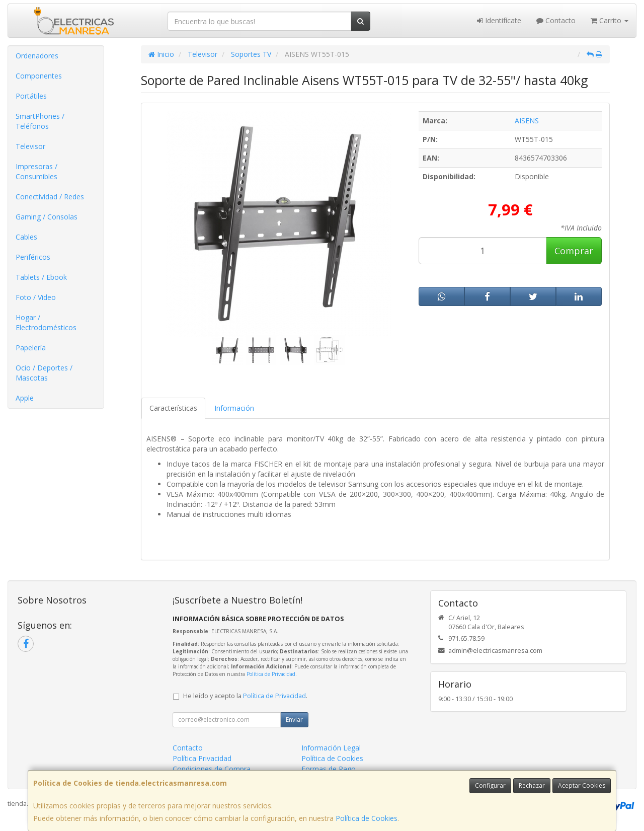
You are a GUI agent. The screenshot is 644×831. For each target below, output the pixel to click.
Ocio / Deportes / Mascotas (44, 373)
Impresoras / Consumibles (36, 171)
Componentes (39, 76)
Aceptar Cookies (582, 785)
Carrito (610, 20)
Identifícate (499, 20)
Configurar (490, 785)
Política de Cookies (367, 818)
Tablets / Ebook (41, 277)
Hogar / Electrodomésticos (46, 322)
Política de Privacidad (271, 674)
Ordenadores (37, 56)
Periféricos (33, 257)
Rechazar (532, 785)
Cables (26, 237)
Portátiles (31, 96)
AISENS (527, 121)
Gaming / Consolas (47, 217)
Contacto (556, 20)
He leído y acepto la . (245, 696)
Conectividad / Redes (50, 197)
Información (234, 408)
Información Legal (331, 748)
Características (173, 408)
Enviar (294, 720)
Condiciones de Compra (212, 769)
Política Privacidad (202, 758)
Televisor (30, 146)
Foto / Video (36, 297)
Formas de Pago (329, 769)
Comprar (574, 251)
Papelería (31, 348)
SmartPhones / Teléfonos (40, 121)
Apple (25, 398)
